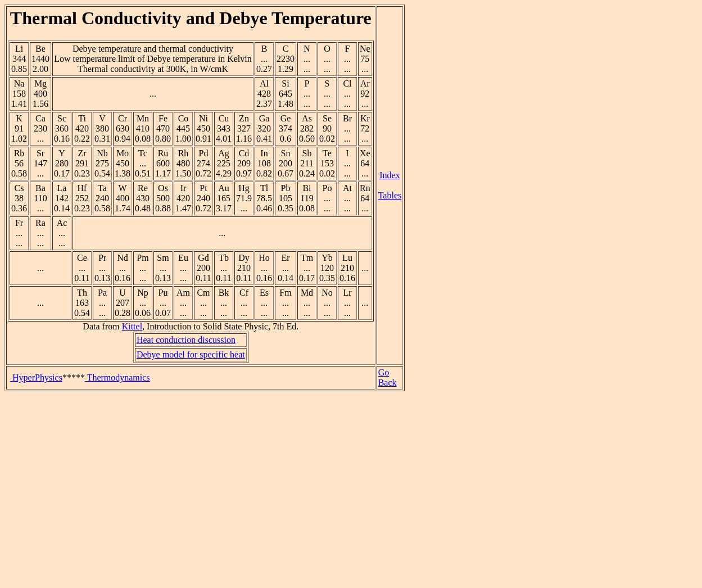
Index (390, 175)
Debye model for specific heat (191, 354)
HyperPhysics (36, 377)
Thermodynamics (117, 377)
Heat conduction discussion (186, 340)
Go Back (388, 377)
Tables (390, 195)
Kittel (132, 326)
